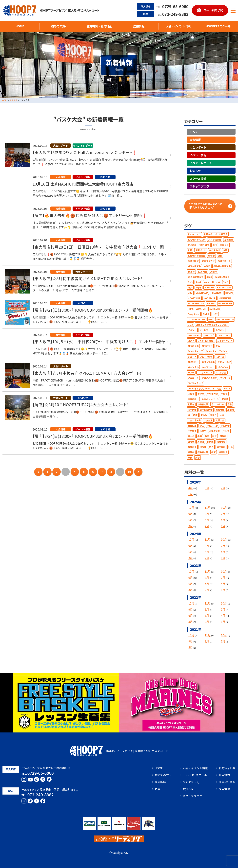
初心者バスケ (194, 234)
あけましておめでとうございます (212, 325)
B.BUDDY (209, 287)
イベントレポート (201, 163)
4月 (191, 488)
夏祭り (213, 415)
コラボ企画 (193, 346)
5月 (207, 520)
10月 (224, 508)
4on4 (198, 282)
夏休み (204, 415)
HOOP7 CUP (194, 298)
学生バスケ (212, 426)
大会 (222, 415)
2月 (223, 488)
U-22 (211, 319)
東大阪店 (221, 442)
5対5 (190, 287)
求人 (211, 447)
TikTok (206, 314)
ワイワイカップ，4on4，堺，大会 (204, 388)
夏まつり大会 (208, 261)
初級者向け (203, 404)
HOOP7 (229, 293)
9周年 (198, 287)
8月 (207, 514)
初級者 (191, 404)
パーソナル (193, 367)
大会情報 (195, 139)
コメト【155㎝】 (206, 341)
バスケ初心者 (215, 240)
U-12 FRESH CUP (197, 319)
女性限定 (192, 426)
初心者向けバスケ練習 (199, 245)
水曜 (225, 250)
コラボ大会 (207, 346)
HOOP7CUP (210, 298)
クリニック (209, 335)
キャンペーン (194, 335)
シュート (192, 356)
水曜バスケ (201, 250)
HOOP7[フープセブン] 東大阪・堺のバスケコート (51, 10)
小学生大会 (215, 431)
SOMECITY (215, 309)
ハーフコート (208, 367)
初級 (190, 250)
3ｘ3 (190, 282)
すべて (194, 132)
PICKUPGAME (225, 303)
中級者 (224, 394)
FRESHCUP (217, 293)
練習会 (211, 256)
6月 (191, 520)
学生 (202, 426)
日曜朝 (191, 442)
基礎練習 (229, 240)
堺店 (195, 415)
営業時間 (220, 410)
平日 (215, 245)
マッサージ (225, 378)
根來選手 (192, 447)
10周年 (191, 271)
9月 (191, 514)
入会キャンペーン (210, 399)
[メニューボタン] (233, 10)
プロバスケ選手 (209, 378)
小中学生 (192, 431)
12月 (191, 508)
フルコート (193, 378)
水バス (203, 447)
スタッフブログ (199, 186)
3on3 (209, 277)
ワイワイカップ (195, 383)
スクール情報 (198, 178)
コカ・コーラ (224, 335)
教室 (207, 436)
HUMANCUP (225, 298)
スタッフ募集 (208, 362)
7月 (223, 514)
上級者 (191, 394)
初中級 (225, 399)
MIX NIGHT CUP (196, 303)
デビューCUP (224, 362)
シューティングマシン (217, 351)
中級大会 (224, 245)
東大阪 (210, 442)
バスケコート (224, 261)
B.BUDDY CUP (224, 287)
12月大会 (202, 271)
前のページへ (38, 472)
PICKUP (211, 303)
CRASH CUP (202, 293)
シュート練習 (206, 356)
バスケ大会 (221, 373)
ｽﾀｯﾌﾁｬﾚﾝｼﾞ (193, 362)
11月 (208, 508)
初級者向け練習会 (197, 256)
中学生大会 (212, 394)
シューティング (195, 351)
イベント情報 (198, 155)
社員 (231, 447)
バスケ (191, 373)
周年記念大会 (206, 410)
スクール (220, 356)
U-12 (215, 314)
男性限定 (221, 447)
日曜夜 (223, 436)
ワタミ (227, 388)
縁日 (190, 458)
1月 (191, 494)
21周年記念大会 (196, 277)
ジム (218, 346)
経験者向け (203, 452)
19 (129, 472)
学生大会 (225, 426)
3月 (207, 488)
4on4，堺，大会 (212, 282)
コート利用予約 (213, 10)
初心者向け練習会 (222, 266)
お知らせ (195, 171)
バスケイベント (205, 373)
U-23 (190, 325)
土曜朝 (231, 410)
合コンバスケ (218, 404)
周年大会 (192, 410)
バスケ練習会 (194, 266)
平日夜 (226, 431)
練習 (214, 452)
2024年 (214, 271)
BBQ (190, 293)
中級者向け (193, 399)
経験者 (191, 452)
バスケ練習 (193, 261)
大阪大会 (220, 420)
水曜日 (207, 266)
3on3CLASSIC (222, 277)
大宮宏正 (208, 420)
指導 (200, 436)
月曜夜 (201, 442)
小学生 (203, 431)
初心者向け (215, 250)
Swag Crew (194, 314)
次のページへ (138, 472)
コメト (191, 341)
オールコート (206, 330)
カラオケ (220, 330)
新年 (215, 436)
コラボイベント (225, 341)
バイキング (223, 367)
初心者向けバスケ (197, 240)
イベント (192, 330)
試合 (198, 458)
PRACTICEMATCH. (197, 309)
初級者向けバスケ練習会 (216, 234)
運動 (220, 256)
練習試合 (223, 452)
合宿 (230, 404)
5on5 (226, 282)
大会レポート (198, 147)
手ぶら (191, 436)
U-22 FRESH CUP (225, 319)
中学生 (201, 394)
